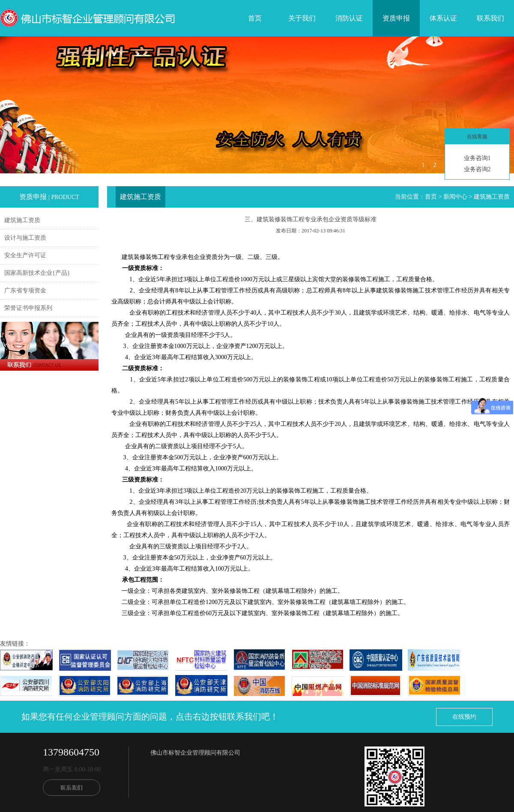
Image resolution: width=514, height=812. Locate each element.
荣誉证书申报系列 (28, 308)
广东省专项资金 (25, 290)
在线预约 (464, 717)
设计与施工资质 (25, 238)
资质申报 (396, 18)
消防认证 (349, 18)
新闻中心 (455, 197)
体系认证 (443, 18)
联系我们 (490, 18)
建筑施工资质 (22, 220)
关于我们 (302, 18)
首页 (255, 18)
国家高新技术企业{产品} (37, 273)
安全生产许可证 (25, 255)
